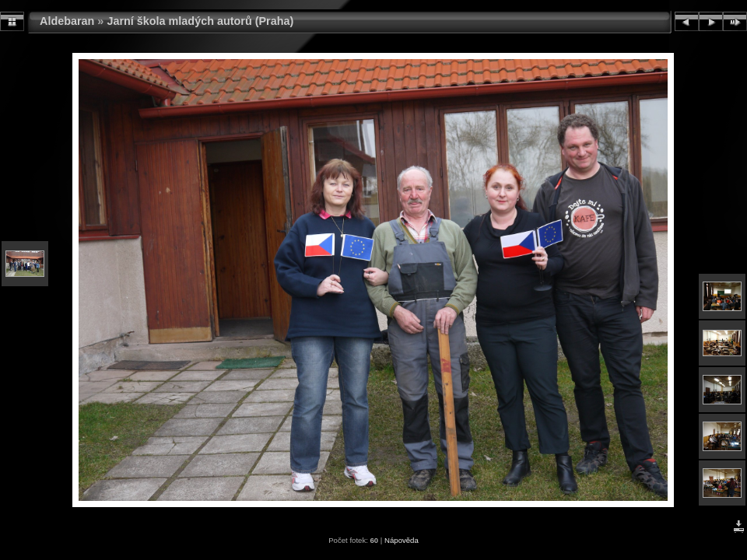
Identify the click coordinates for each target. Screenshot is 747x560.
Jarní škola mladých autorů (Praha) (200, 21)
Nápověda (402, 540)
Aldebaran (67, 21)
